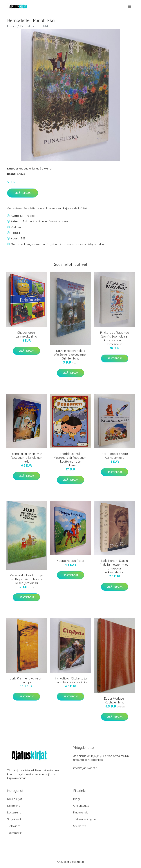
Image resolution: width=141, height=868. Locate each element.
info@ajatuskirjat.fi (85, 768)
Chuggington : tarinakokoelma (26, 335)
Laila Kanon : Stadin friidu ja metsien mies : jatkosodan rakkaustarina (115, 566)
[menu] (130, 6)
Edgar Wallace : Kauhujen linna (115, 700)
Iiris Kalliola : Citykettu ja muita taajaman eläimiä (71, 680)
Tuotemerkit (15, 833)
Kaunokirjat (15, 799)
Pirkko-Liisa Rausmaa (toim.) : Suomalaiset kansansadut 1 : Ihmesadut (115, 338)
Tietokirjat (14, 826)
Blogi (77, 799)
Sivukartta (80, 826)
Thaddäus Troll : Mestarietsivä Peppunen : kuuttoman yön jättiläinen (71, 460)
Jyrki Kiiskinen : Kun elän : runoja (27, 680)
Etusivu (12, 26)
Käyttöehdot (81, 812)
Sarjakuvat (14, 819)
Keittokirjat (14, 806)
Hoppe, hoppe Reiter (70, 561)
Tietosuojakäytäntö (86, 819)
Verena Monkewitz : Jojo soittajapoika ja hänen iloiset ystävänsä (26, 579)
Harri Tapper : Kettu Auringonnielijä (115, 456)
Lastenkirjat (31, 168)
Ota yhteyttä (81, 806)
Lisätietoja (23, 193)
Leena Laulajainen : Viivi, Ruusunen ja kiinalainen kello (27, 458)
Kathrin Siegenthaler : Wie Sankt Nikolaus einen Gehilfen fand (70, 355)
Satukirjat (46, 168)
